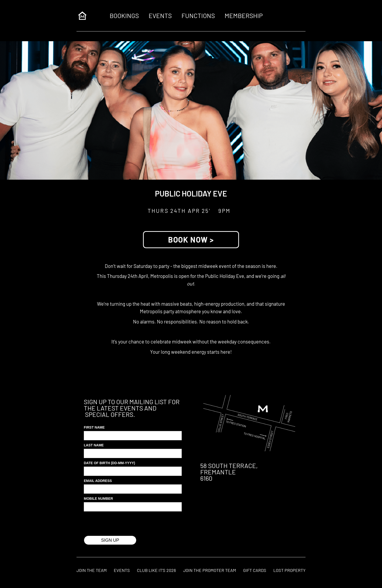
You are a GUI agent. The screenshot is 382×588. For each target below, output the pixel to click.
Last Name (94, 445)
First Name (94, 427)
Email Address (98, 481)
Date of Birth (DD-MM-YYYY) (110, 463)
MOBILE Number (98, 499)
